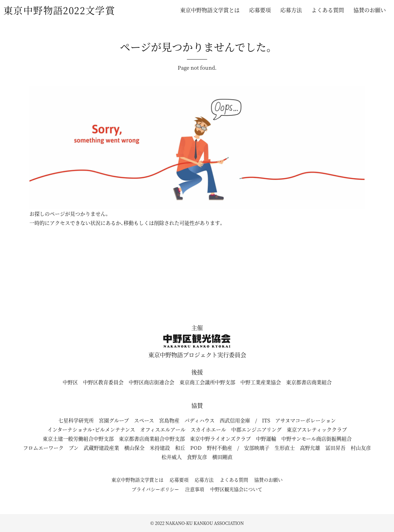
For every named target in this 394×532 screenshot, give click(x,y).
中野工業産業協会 (261, 382)
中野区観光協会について (236, 489)
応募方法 (291, 10)
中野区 (70, 382)
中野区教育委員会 (103, 382)
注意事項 (195, 489)
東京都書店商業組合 (309, 382)
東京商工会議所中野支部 (207, 382)
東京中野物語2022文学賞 (59, 10)
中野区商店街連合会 (151, 382)
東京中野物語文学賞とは (210, 10)
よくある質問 (328, 10)
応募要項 (260, 10)
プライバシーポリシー (155, 489)
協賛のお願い (370, 10)
